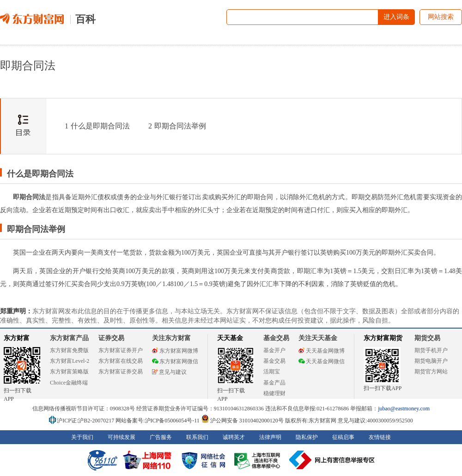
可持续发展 (122, 437)
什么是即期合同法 (97, 126)
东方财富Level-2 (70, 361)
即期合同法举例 (177, 126)
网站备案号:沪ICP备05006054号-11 (158, 421)
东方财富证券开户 (121, 350)
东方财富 (17, 338)
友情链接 (380, 437)
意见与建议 (169, 372)
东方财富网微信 (175, 361)
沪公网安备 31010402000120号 (242, 421)
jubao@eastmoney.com (404, 409)
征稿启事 (343, 437)
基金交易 (274, 361)
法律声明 (270, 437)
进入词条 (396, 17)
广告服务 (161, 437)
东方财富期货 (383, 338)
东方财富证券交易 (121, 372)
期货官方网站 (431, 372)
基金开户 (274, 350)
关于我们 (82, 437)
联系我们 (197, 437)
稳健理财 (274, 393)
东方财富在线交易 (121, 361)
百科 (85, 19)
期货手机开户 (431, 350)
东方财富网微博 (175, 351)
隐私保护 (307, 437)
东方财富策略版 (69, 372)
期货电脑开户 (431, 361)
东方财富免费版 (69, 350)
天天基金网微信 (322, 361)
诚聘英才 (234, 437)
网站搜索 (441, 17)
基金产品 (274, 383)
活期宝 (272, 372)
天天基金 (230, 338)
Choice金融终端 (69, 383)
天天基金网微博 (322, 351)
